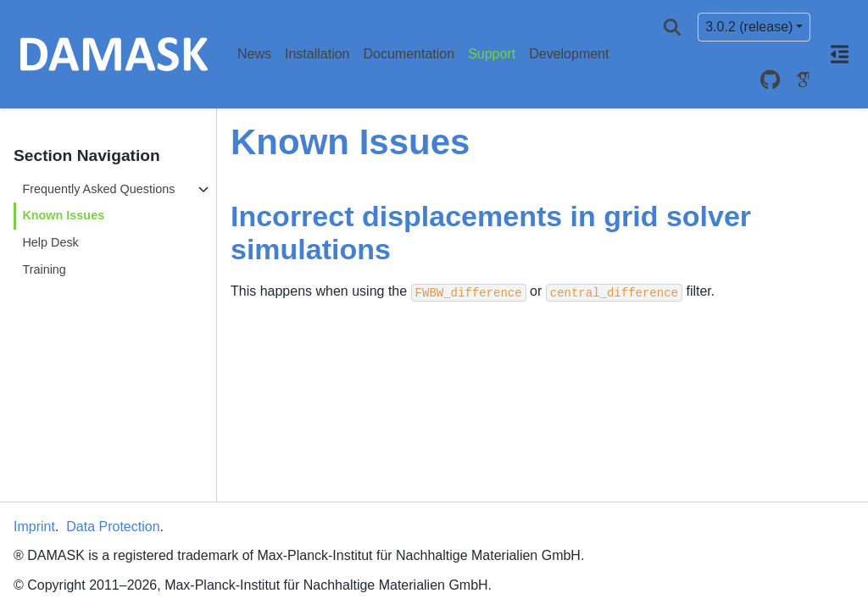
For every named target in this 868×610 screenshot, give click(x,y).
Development (569, 54)
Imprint (34, 527)
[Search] (672, 27)
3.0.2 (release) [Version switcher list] (749, 27)
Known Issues (63, 215)
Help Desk (50, 242)
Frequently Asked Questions (98, 189)
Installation (317, 54)
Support (492, 54)
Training (44, 269)
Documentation (409, 54)
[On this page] (839, 54)
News (254, 54)
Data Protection (113, 527)
